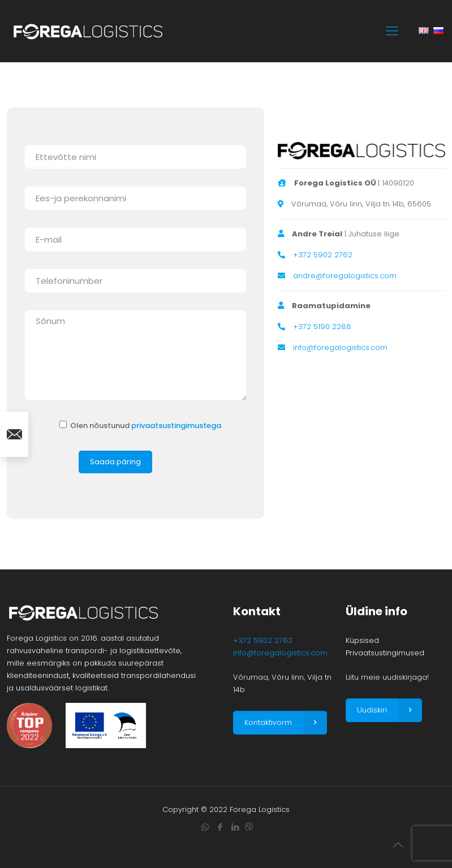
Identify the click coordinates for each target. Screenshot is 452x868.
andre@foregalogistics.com (345, 276)
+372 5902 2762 (323, 255)
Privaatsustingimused (385, 653)
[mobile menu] (392, 31)
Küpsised (362, 640)
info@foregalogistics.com (340, 347)
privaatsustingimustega (176, 426)
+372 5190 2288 (322, 327)
